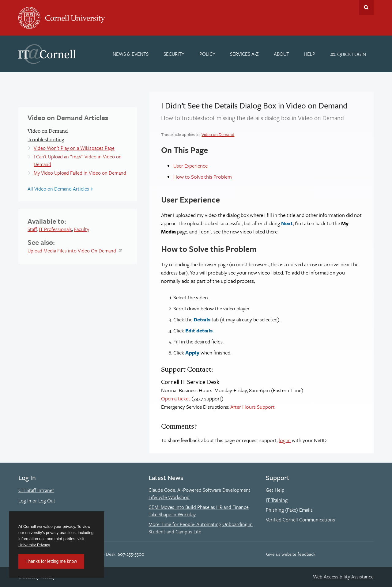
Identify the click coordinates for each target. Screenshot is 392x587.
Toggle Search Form (366, 7)
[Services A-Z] (244, 54)
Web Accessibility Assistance (343, 577)
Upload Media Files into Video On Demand (72, 251)
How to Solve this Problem (203, 177)
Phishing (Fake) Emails (289, 510)
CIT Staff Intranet (36, 490)
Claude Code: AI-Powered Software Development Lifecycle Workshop (200, 494)
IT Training (277, 500)
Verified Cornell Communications (300, 520)
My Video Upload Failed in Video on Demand (80, 173)
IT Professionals (55, 229)
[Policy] (207, 54)
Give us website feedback (291, 554)
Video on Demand (218, 134)
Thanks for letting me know (51, 561)
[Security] (174, 54)
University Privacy (34, 545)
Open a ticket (176, 398)
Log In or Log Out (37, 501)
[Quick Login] (348, 54)
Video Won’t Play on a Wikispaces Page (74, 148)
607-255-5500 (131, 554)
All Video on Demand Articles (58, 189)
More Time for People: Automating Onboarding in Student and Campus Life (201, 528)
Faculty (82, 229)
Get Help (275, 490)
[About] (281, 54)
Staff (32, 229)
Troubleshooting (46, 139)
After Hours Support (253, 407)
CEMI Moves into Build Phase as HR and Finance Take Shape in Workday (199, 511)
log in (285, 440)
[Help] (310, 54)
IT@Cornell (47, 54)
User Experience (190, 166)
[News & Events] (131, 54)
